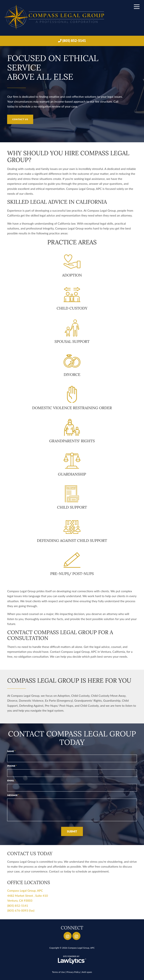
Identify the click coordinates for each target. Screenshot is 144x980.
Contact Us (20, 119)
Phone (12, 766)
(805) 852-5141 (74, 41)
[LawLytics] (72, 960)
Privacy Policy (73, 972)
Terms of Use (58, 972)
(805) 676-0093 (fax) (21, 910)
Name (11, 751)
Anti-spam (87, 972)
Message (13, 795)
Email (11, 780)
